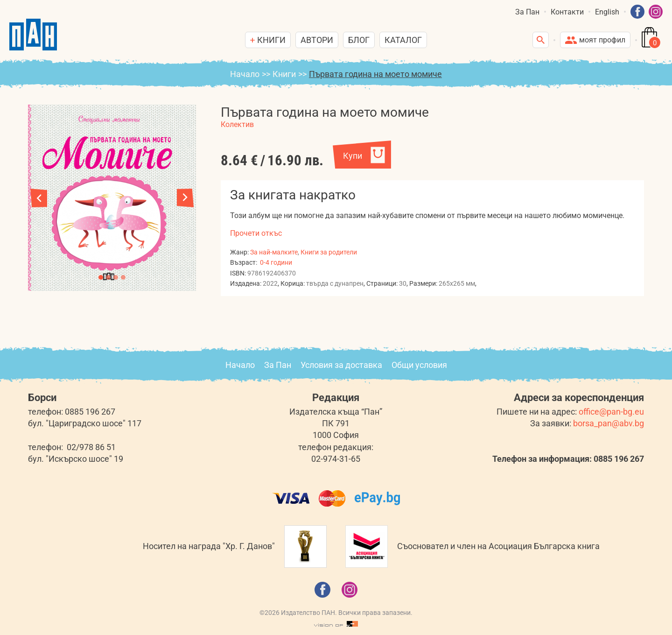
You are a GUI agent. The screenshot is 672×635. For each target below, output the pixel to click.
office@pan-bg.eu (611, 412)
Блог (359, 40)
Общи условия (419, 365)
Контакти (567, 12)
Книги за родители (329, 252)
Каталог (403, 40)
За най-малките (274, 252)
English (607, 12)
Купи (353, 156)
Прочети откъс (256, 233)
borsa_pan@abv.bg (609, 423)
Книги (284, 74)
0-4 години (276, 262)
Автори (317, 40)
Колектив (237, 124)
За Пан (527, 12)
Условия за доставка (341, 365)
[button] (185, 198)
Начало (245, 74)
